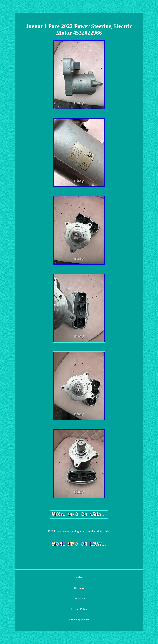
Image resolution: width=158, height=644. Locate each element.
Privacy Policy (79, 609)
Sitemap (79, 588)
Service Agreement (79, 619)
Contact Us (79, 598)
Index (79, 577)
